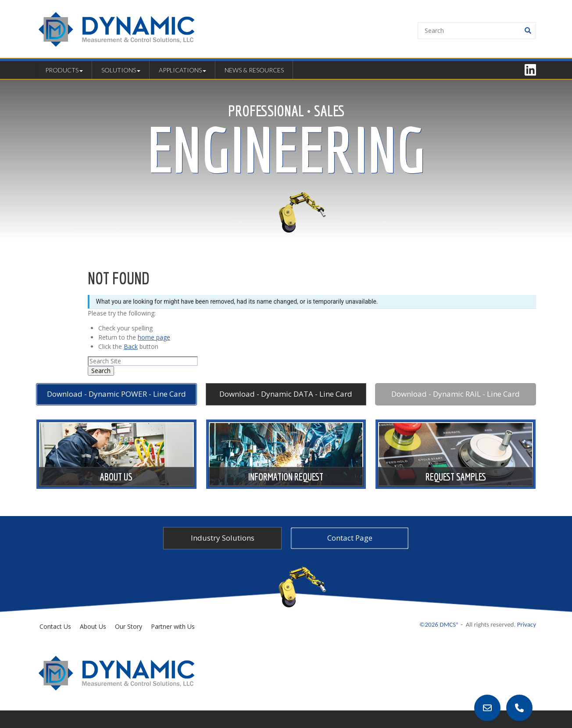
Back (131, 346)
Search (101, 371)
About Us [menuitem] (93, 626)
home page (154, 337)
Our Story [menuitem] (129, 626)
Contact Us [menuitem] (55, 626)
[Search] (477, 31)
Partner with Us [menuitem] (173, 626)
